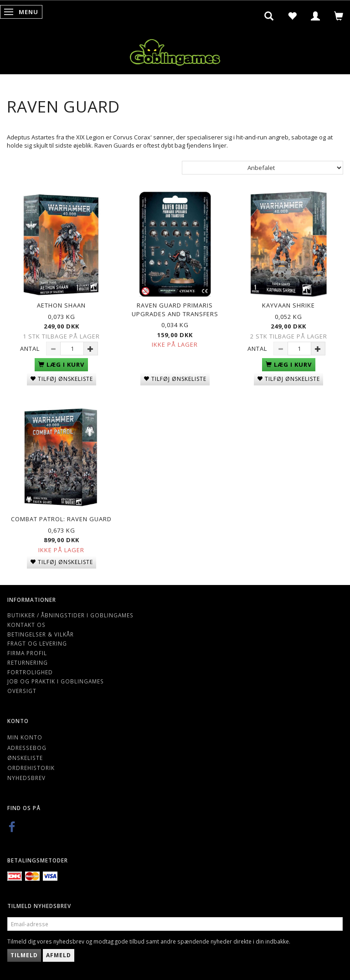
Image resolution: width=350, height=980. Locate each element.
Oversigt (22, 691)
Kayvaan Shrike (288, 305)
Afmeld (59, 955)
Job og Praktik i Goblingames (56, 681)
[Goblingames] (175, 50)
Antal (31, 349)
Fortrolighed (30, 672)
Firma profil (27, 653)
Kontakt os (26, 625)
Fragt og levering (37, 643)
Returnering (28, 662)
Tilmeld (24, 955)
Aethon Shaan (61, 305)
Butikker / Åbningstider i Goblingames (70, 615)
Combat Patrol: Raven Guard (61, 519)
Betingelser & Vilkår (41, 634)
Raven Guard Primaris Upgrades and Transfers (175, 310)
